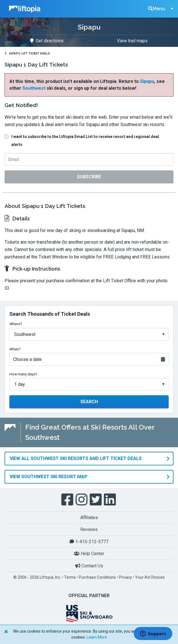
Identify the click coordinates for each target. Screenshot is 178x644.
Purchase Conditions (97, 577)
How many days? (23, 374)
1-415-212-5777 (89, 542)
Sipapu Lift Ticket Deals (27, 54)
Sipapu (147, 81)
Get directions (47, 41)
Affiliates (89, 517)
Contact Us (89, 566)
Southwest (34, 88)
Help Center (89, 554)
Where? (16, 324)
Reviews (89, 529)
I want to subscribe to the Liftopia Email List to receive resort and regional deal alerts (85, 141)
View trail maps (132, 41)
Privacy (125, 577)
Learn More (97, 637)
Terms (70, 577)
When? (15, 349)
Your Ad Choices (150, 577)
